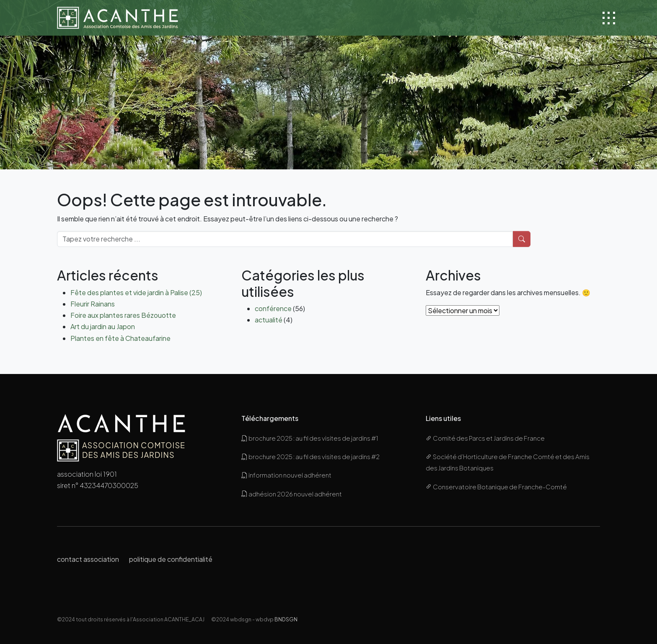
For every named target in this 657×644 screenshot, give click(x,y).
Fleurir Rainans (93, 304)
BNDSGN (286, 619)
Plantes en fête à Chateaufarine (120, 338)
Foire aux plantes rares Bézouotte (123, 315)
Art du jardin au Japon (103, 326)
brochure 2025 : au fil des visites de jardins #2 (310, 456)
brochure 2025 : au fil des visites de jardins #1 (310, 438)
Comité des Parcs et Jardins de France (485, 438)
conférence (273, 308)
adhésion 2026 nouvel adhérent (292, 494)
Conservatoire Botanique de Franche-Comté (496, 487)
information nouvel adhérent (286, 475)
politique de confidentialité (171, 559)
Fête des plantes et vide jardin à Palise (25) (136, 292)
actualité (269, 320)
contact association (88, 559)
